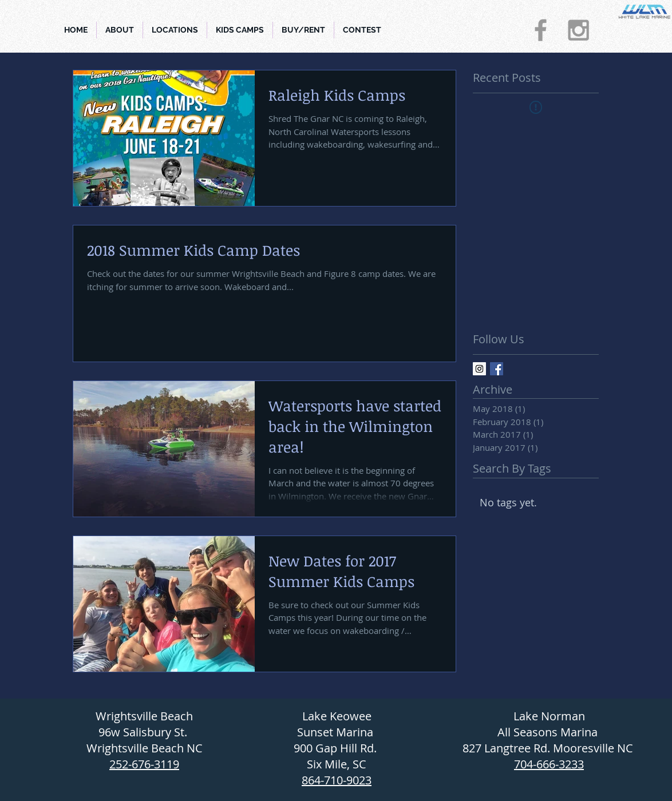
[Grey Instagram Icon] (578, 30)
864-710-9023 (337, 780)
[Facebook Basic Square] (497, 369)
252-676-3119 (144, 764)
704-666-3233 (549, 764)
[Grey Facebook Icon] (541, 30)
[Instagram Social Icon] (479, 369)
